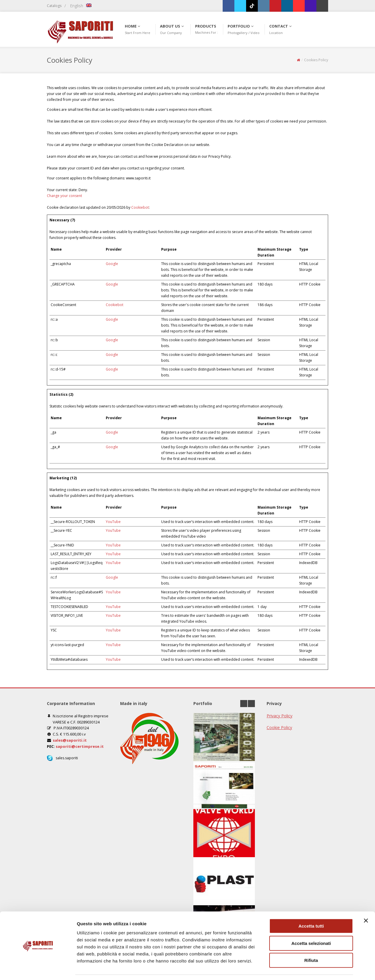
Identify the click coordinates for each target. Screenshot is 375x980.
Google (112, 264)
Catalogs (54, 6)
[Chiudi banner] (366, 903)
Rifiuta (311, 943)
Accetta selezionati (311, 926)
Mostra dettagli (308, 968)
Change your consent (64, 196)
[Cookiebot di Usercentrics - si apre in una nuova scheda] (38, 969)
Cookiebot (140, 207)
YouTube (113, 522)
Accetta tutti (311, 908)
